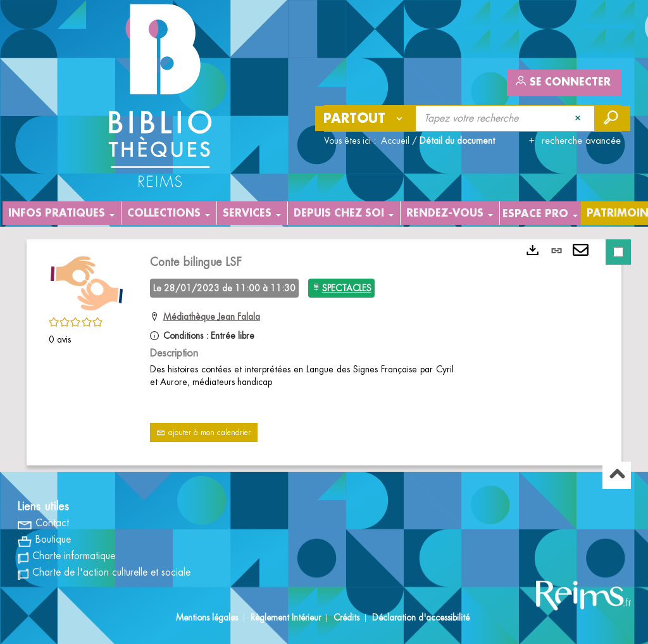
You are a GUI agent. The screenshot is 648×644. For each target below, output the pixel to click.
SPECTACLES (347, 288)
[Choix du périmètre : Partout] (366, 118)
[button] (87, 281)
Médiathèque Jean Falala (212, 317)
